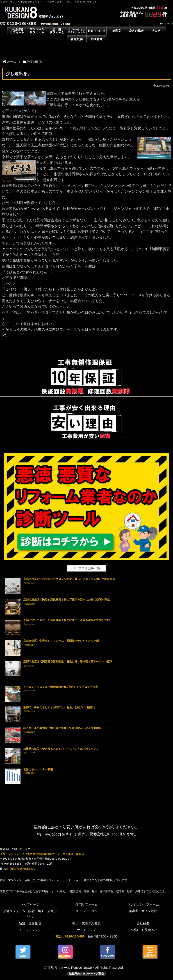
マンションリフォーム (143, 904)
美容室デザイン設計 (143, 911)
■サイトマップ (166, 24)
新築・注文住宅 (30, 923)
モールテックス (30, 930)
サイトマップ (86, 930)
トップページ (30, 904)
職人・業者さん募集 (86, 923)
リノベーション (86, 911)
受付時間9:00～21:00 (86, 936)
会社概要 (143, 923)
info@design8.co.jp (23, 869)
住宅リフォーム (86, 904)
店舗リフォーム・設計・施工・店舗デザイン (30, 914)
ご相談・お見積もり (143, 930)
